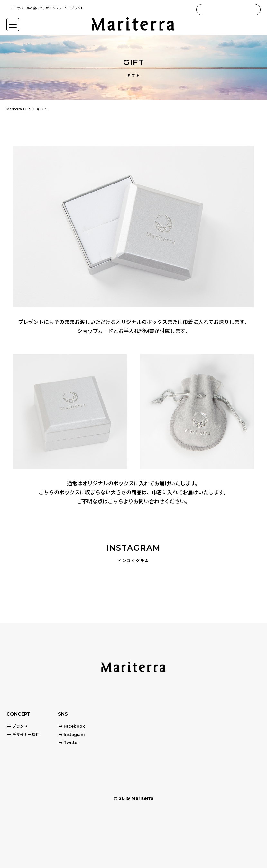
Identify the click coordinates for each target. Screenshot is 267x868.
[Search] (255, 10)
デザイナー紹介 (26, 735)
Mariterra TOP (18, 109)
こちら (115, 501)
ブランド (20, 726)
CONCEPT (18, 714)
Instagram (74, 735)
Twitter (71, 743)
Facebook (74, 726)
